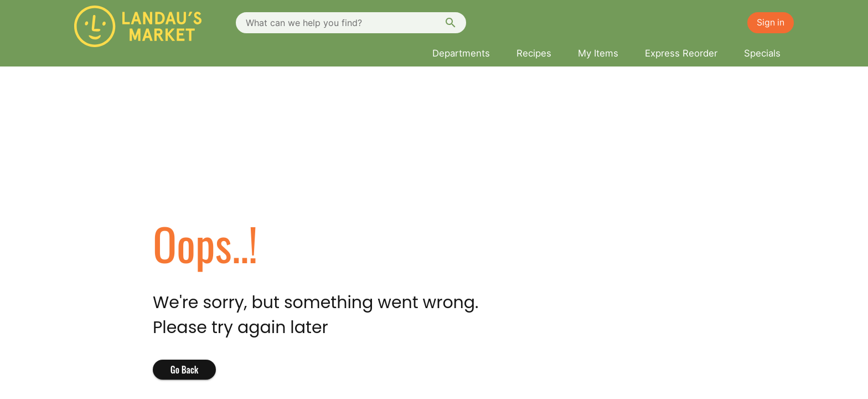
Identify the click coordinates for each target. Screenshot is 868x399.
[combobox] (351, 23)
